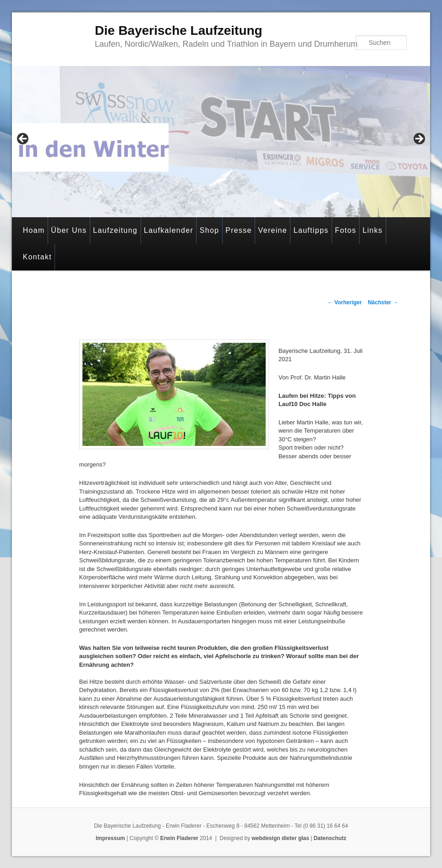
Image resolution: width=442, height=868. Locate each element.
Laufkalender (169, 230)
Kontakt (37, 257)
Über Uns (69, 230)
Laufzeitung (115, 230)
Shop (210, 230)
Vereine (273, 230)
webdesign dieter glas (281, 838)
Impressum (110, 838)
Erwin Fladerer (179, 838)
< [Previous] (23, 139)
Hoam (34, 230)
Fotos (346, 230)
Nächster (383, 302)
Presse (239, 230)
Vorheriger (345, 302)
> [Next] (419, 139)
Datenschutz (330, 838)
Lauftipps (311, 230)
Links (372, 230)
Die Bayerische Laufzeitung (179, 30)
